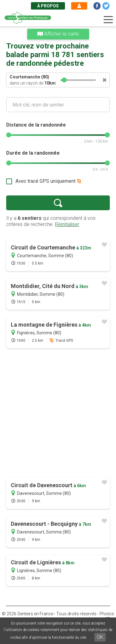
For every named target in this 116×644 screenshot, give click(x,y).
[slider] (65, 80)
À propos (48, 6)
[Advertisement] (58, 414)
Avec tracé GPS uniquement (45, 181)
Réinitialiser (67, 224)
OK (100, 637)
